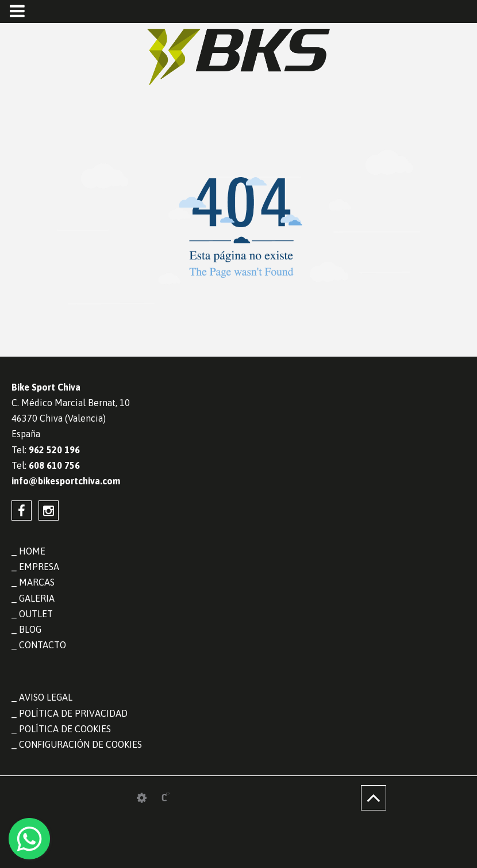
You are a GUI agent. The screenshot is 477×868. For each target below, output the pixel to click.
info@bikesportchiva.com (66, 481)
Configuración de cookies (80, 744)
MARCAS (37, 582)
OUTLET (36, 614)
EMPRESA (39, 567)
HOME (32, 551)
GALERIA (37, 598)
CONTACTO (43, 645)
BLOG (30, 629)
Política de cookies (65, 729)
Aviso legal (46, 697)
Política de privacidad (73, 713)
